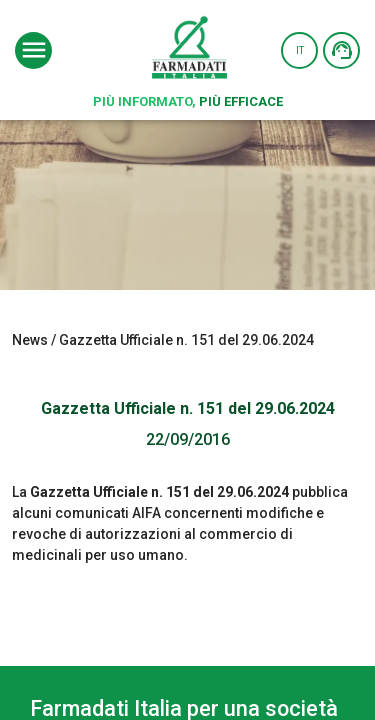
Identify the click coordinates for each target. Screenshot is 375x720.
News (30, 340)
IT (300, 50)
